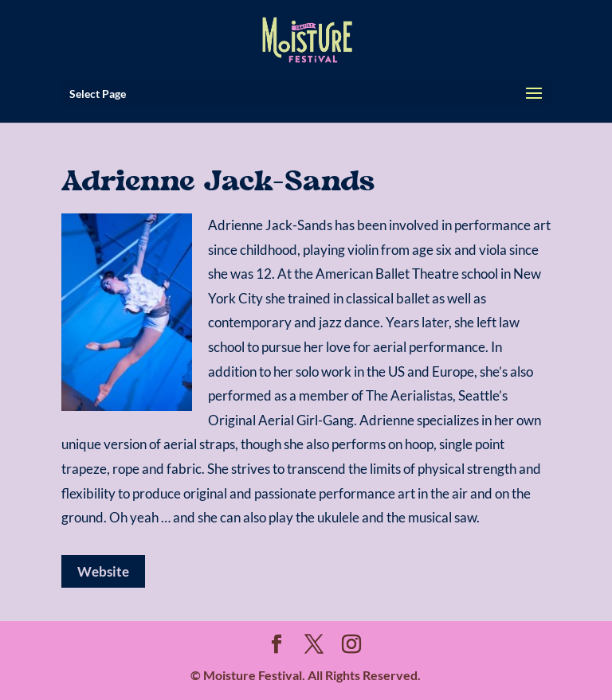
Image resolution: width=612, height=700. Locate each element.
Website (103, 571)
